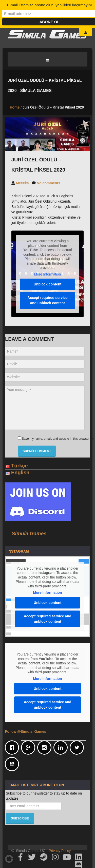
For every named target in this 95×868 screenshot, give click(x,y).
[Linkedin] (62, 748)
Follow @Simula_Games (26, 732)
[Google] (29, 748)
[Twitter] (78, 748)
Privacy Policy (60, 851)
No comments (49, 183)
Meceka (22, 183)
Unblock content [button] (48, 284)
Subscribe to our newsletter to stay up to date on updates (44, 796)
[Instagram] (46, 748)
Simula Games (29, 534)
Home (15, 107)
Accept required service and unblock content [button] (48, 300)
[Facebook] (13, 748)
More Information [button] (48, 274)
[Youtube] (13, 764)
